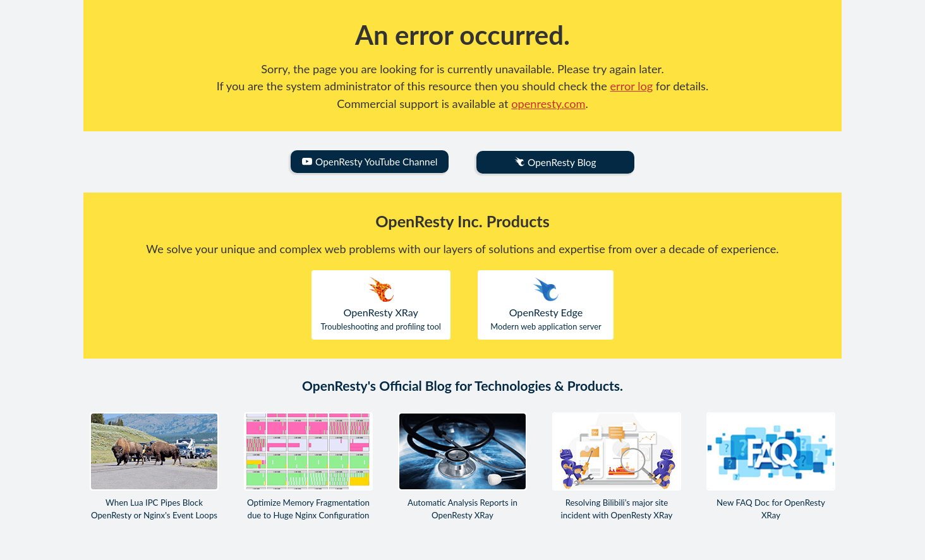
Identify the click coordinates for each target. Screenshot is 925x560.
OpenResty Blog (555, 163)
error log (632, 86)
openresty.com (548, 104)
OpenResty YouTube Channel (370, 162)
